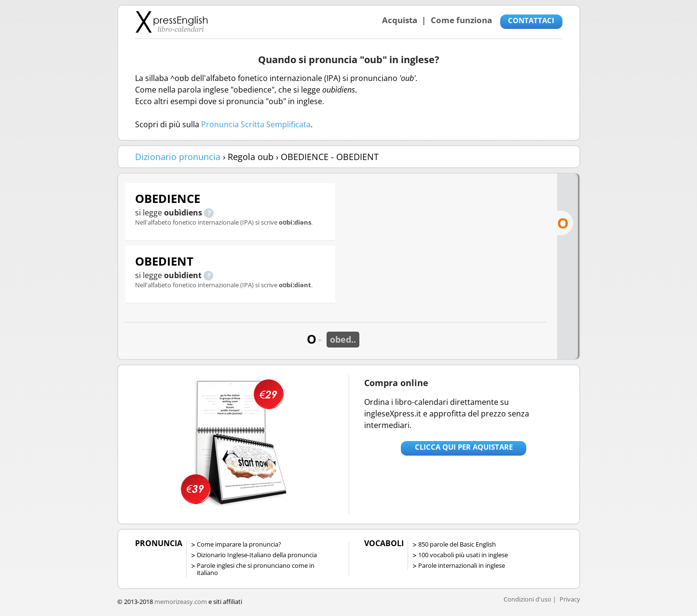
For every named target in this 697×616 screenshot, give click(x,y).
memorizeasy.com (181, 602)
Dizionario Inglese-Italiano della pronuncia (257, 555)
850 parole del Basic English (457, 544)
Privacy (570, 599)
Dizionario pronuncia (178, 157)
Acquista (400, 20)
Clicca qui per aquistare (464, 447)
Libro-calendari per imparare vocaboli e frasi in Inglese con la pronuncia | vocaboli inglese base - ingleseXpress (171, 22)
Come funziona (461, 20)
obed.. (343, 339)
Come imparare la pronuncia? (239, 544)
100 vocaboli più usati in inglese (463, 555)
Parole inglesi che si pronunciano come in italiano (256, 569)
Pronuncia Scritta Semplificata (256, 124)
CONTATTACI (531, 20)
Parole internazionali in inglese (462, 565)
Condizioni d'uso (527, 599)
